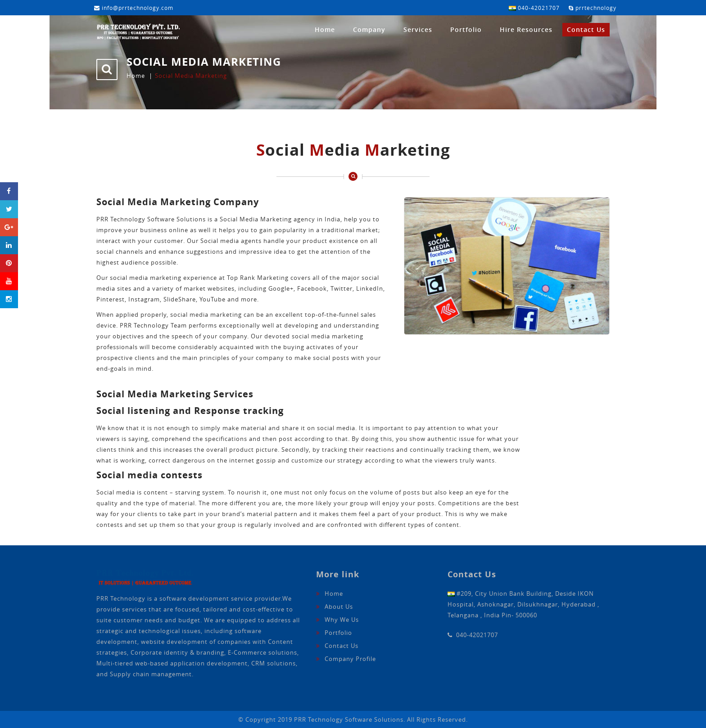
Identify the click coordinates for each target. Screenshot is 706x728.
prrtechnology (593, 8)
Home (325, 29)
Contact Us (586, 29)
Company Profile (350, 659)
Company (369, 29)
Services (418, 29)
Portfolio (466, 29)
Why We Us (342, 620)
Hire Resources (526, 29)
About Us (339, 607)
